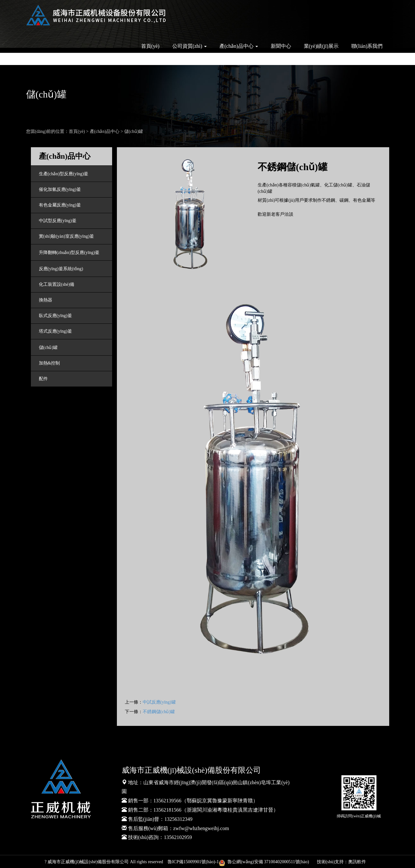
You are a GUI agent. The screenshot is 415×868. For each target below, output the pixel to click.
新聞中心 (281, 46)
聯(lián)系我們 (367, 46)
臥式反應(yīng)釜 (55, 316)
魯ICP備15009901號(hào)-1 (193, 862)
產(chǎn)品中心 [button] (239, 46)
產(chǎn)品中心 (105, 131)
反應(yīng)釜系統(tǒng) (61, 269)
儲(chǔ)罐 (134, 131)
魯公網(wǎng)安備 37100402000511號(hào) (265, 862)
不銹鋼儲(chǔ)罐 (159, 712)
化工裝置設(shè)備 (57, 284)
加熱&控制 (50, 363)
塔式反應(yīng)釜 (55, 331)
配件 (43, 379)
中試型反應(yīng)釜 (58, 221)
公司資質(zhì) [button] (190, 46)
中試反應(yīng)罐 (159, 702)
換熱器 (46, 300)
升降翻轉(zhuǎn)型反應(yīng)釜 (69, 253)
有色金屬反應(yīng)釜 (60, 205)
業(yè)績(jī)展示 (321, 46)
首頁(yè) (150, 46)
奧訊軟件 (357, 862)
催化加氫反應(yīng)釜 (60, 189)
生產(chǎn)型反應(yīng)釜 (64, 174)
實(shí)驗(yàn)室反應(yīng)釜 (66, 236)
